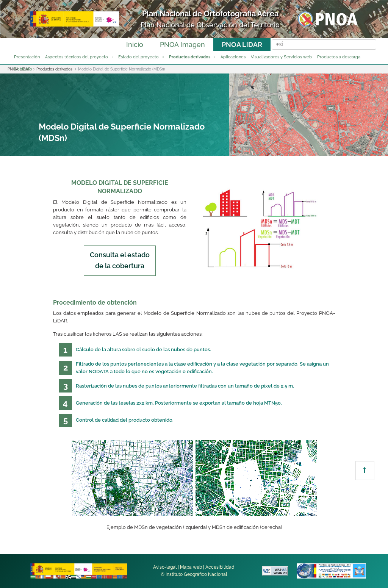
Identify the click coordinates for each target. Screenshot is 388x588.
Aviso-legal (165, 567)
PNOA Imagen (182, 45)
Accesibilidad (220, 567)
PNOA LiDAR (242, 45)
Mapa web (191, 567)
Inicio (135, 45)
